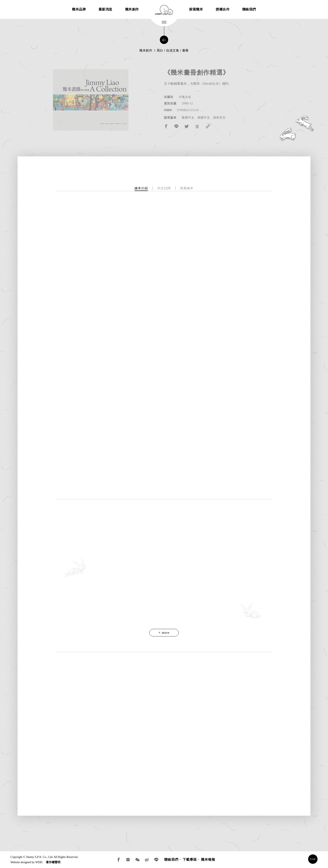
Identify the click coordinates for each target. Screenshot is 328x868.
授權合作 (223, 9)
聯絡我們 (249, 9)
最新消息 (105, 9)
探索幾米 (196, 9)
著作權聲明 (53, 862)
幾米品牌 (79, 9)
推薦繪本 (187, 188)
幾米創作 (132, 9)
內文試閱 (164, 188)
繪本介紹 (141, 188)
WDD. (39, 862)
